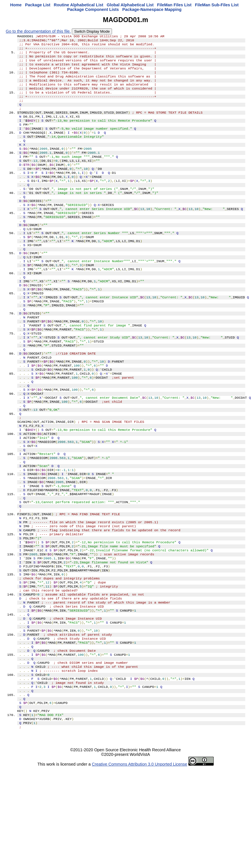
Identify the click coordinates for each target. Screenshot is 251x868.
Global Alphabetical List (130, 5)
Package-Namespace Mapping (152, 9)
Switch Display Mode (92, 31)
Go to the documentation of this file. (38, 31)
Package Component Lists (93, 9)
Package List (38, 5)
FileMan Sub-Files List (217, 5)
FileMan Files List (174, 5)
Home (16, 5)
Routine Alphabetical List (78, 5)
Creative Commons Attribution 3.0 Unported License (140, 863)
